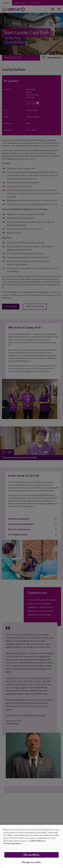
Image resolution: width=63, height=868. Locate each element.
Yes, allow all (31, 855)
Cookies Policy (36, 841)
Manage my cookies (31, 862)
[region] (31, 846)
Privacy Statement (12, 844)
